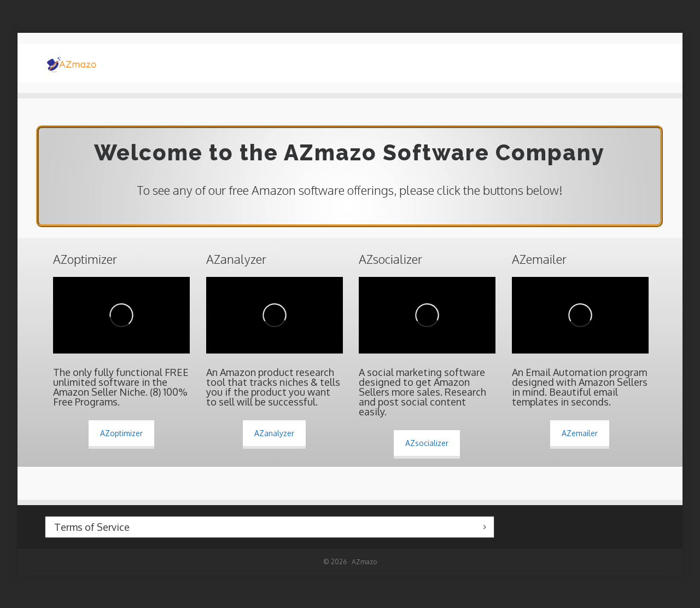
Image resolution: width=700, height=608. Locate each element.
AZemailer (580, 433)
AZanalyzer (274, 433)
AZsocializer (427, 443)
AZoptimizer (121, 433)
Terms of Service (92, 527)
